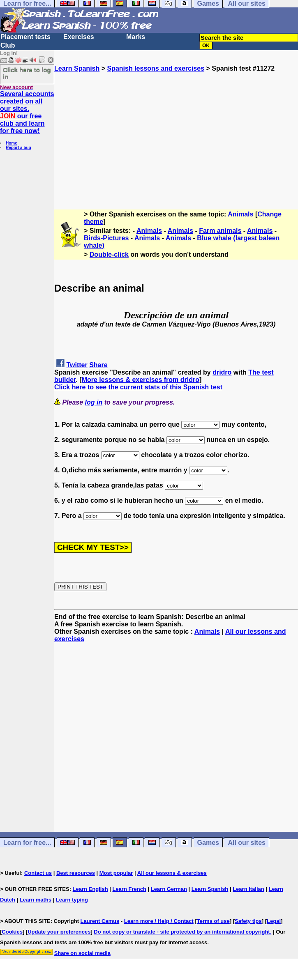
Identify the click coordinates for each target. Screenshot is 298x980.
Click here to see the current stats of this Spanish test (138, 387)
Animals (240, 214)
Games (208, 843)
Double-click (109, 254)
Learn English (90, 889)
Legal (274, 921)
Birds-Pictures (106, 238)
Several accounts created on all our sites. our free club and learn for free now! (27, 112)
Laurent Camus (100, 921)
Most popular (116, 873)
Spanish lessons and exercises (156, 68)
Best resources (76, 873)
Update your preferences (59, 932)
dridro (222, 372)
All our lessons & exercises (172, 873)
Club (8, 45)
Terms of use (213, 921)
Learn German (169, 889)
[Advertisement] (176, 130)
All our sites (247, 843)
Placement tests (25, 37)
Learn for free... (27, 843)
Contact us (38, 873)
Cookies (12, 932)
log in (94, 402)
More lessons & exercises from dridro (141, 380)
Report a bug (18, 148)
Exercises (79, 37)
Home (12, 143)
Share (98, 365)
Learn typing (72, 900)
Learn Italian (248, 889)
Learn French (129, 889)
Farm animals (220, 231)
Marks (136, 37)
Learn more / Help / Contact (159, 921)
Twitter (77, 365)
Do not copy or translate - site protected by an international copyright (182, 932)
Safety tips (248, 921)
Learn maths (36, 900)
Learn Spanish (77, 68)
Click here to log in (27, 73)
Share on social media (82, 953)
